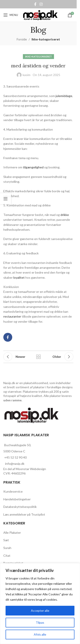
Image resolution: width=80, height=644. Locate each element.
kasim (27, 75)
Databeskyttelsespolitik (20, 507)
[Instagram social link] (41, 4)
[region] (40, 604)
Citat (7, 555)
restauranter (12, 316)
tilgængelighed (33, 167)
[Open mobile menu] (11, 15)
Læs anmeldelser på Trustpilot (24, 514)
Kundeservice (13, 491)
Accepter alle (40, 611)
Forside (22, 39)
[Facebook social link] (35, 4)
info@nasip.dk (15, 464)
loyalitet (19, 277)
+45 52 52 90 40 (15, 457)
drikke (65, 215)
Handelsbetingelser (17, 499)
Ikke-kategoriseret (46, 39)
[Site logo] (41, 15)
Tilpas (40, 622)
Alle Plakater (12, 533)
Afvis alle (40, 634)
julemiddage (64, 96)
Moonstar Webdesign (31, 469)
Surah (7, 548)
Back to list (38, 357)
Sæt (6, 540)
